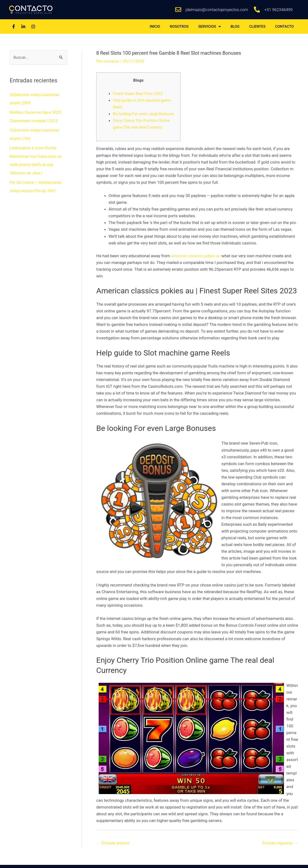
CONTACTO (284, 26)
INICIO (155, 26)
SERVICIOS (210, 27)
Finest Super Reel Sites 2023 (139, 93)
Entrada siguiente (279, 850)
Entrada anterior (114, 850)
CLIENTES (257, 26)
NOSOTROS (179, 26)
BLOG (235, 26)
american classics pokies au (197, 263)
